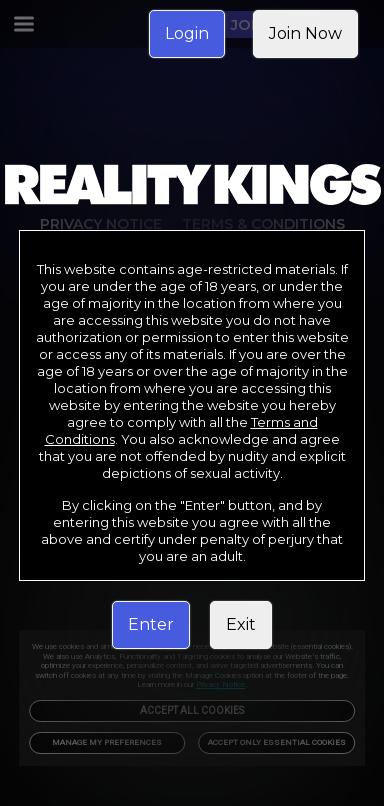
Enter (151, 624)
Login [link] (187, 33)
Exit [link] (241, 624)
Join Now (305, 33)
